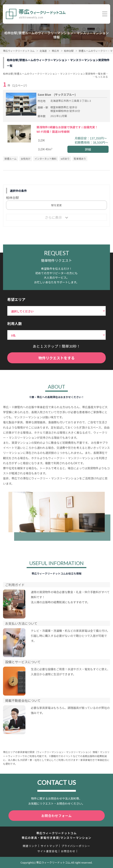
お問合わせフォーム (57, 816)
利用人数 (15, 323)
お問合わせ (68, 851)
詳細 (88, 149)
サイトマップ (49, 846)
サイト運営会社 (47, 851)
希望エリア (16, 299)
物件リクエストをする (56, 358)
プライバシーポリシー (76, 846)
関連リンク (30, 846)
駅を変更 (56, 205)
